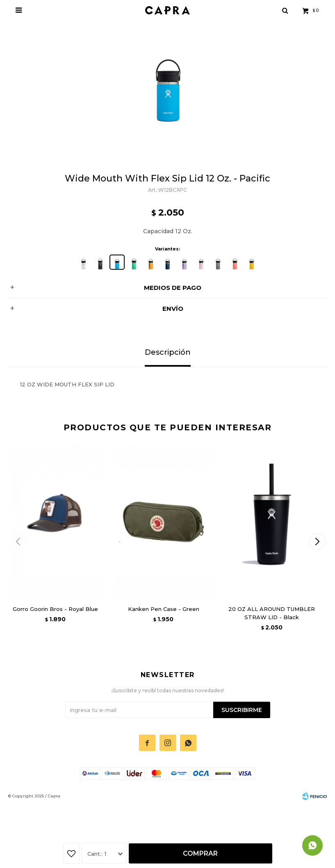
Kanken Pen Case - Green (164, 609)
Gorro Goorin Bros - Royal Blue (55, 609)
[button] (317, 542)
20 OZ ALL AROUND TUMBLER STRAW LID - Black (272, 613)
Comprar (200, 853)
